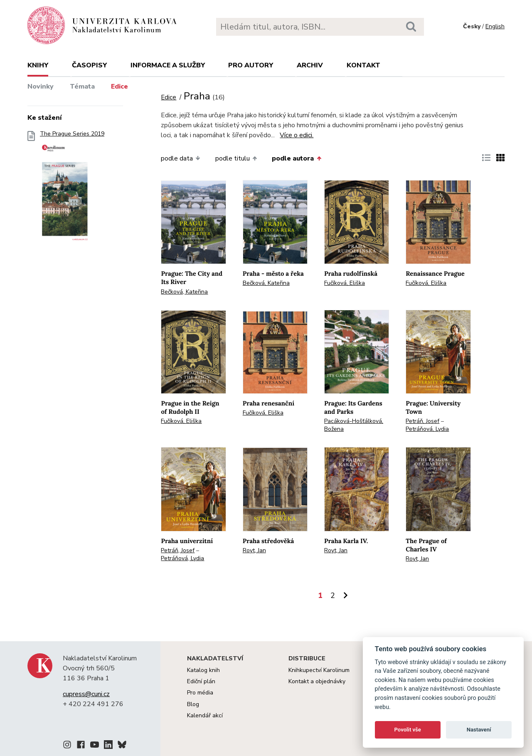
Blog (193, 704)
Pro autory (251, 65)
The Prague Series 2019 (72, 190)
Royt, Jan (254, 550)
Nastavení (479, 730)
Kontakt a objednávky (317, 681)
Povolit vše (408, 730)
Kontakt (363, 65)
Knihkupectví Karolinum (319, 670)
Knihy (38, 65)
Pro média (200, 693)
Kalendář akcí (205, 715)
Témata (82, 86)
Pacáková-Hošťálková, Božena (354, 425)
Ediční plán (201, 681)
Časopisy (89, 65)
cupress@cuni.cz (86, 694)
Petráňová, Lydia (427, 429)
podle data (180, 158)
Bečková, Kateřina (184, 292)
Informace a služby (168, 65)
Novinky (41, 86)
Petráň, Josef (422, 421)
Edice (119, 86)
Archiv (310, 65)
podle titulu (236, 158)
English (495, 26)
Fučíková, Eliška (345, 283)
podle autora (296, 158)
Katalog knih (203, 670)
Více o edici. (297, 135)
